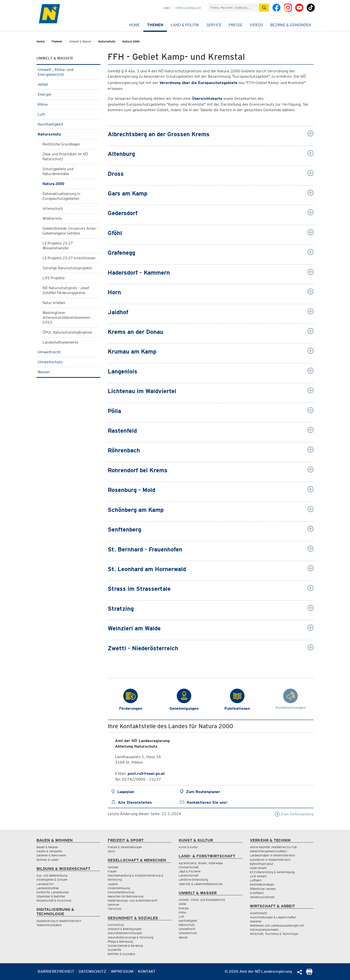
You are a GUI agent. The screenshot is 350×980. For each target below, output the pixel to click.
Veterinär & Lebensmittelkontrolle (201, 884)
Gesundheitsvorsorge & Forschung (131, 937)
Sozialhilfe (114, 950)
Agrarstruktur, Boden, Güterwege (201, 863)
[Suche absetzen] (264, 8)
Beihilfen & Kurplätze (121, 954)
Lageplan (126, 792)
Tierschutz (115, 909)
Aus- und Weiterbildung (52, 875)
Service (214, 25)
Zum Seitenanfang (294, 814)
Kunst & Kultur (188, 847)
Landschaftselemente (60, 342)
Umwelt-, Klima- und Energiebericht (68, 72)
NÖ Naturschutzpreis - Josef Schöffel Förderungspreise (66, 290)
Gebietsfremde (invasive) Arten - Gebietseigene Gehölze (70, 231)
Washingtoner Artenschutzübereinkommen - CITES (67, 318)
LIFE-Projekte (54, 278)
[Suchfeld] (234, 8)
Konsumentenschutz (121, 892)
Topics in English (188, 8)
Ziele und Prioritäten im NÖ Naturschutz (65, 157)
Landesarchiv (45, 884)
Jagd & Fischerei (190, 871)
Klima (68, 104)
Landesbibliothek (48, 888)
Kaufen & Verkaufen (49, 851)
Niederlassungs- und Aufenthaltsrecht (132, 900)
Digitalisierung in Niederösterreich (59, 921)
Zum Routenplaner (203, 792)
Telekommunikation (49, 925)
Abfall (68, 84)
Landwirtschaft (188, 875)
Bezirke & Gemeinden (291, 25)
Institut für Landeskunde (52, 892)
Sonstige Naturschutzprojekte (67, 268)
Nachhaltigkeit (68, 124)
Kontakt (147, 971)
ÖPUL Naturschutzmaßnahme (67, 332)
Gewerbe (256, 921)
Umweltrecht (68, 352)
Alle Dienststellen (135, 802)
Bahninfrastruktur (262, 864)
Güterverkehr (258, 868)
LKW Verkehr (258, 876)
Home (134, 25)
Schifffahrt (257, 893)
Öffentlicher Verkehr (263, 889)
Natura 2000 (131, 41)
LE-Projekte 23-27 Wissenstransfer (58, 246)
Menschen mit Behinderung (126, 896)
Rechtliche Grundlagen (61, 144)
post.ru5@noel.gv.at (146, 773)
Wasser (68, 372)
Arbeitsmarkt (258, 913)
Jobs (166, 8)
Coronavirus (116, 925)
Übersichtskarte (207, 98)
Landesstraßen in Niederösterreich (272, 855)
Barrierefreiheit (56, 971)
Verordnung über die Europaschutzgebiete (198, 83)
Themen (155, 25)
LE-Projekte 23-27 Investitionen (69, 258)
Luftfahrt (256, 880)
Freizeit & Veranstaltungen (125, 847)
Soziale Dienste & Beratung (125, 946)
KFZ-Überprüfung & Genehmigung (272, 872)
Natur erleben (54, 303)
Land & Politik (185, 25)
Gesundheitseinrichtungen (125, 933)
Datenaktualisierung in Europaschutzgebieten (61, 196)
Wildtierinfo (52, 219)
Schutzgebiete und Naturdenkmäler (58, 171)
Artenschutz (53, 209)
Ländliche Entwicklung (193, 880)
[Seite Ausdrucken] (309, 973)
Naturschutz (107, 41)
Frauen (112, 871)
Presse (236, 25)
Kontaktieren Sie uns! (207, 802)
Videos (256, 25)
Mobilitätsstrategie (262, 884)
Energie (68, 94)
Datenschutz (93, 971)
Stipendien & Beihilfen (51, 896)
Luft (68, 114)
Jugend (113, 884)
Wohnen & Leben (48, 860)
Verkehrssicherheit (262, 897)
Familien (113, 867)
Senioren (114, 905)
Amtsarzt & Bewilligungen (125, 929)
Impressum (122, 971)
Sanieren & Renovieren (51, 855)
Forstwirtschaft (189, 867)
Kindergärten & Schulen (52, 880)
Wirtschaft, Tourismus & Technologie (274, 934)
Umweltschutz (68, 362)
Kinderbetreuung (119, 888)
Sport (111, 851)
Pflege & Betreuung (120, 942)
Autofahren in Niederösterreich (270, 860)
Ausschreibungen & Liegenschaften (273, 917)
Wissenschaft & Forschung (54, 900)
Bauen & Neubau (47, 847)
